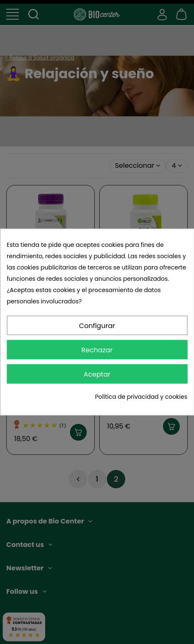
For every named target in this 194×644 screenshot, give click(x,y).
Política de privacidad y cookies (141, 397)
